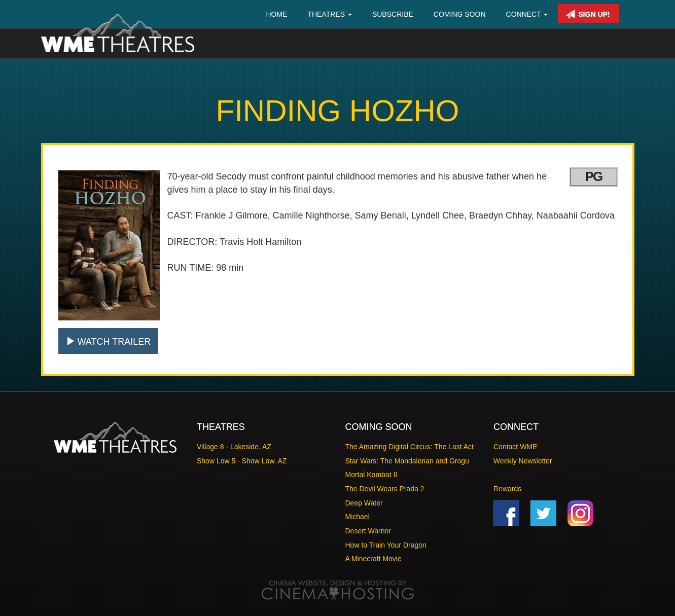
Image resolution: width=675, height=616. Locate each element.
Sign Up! (588, 14)
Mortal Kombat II (371, 475)
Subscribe (393, 14)
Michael (358, 517)
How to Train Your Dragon (386, 545)
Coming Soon (460, 14)
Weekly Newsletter (523, 461)
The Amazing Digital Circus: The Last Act (410, 447)
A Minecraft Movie (374, 559)
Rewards (507, 489)
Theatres (330, 14)
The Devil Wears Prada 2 (385, 489)
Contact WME (515, 447)
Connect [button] (527, 14)
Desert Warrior (368, 531)
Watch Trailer (109, 341)
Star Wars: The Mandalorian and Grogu (407, 461)
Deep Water (364, 503)
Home (276, 14)
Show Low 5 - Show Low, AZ (242, 461)
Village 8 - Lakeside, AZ (234, 447)
